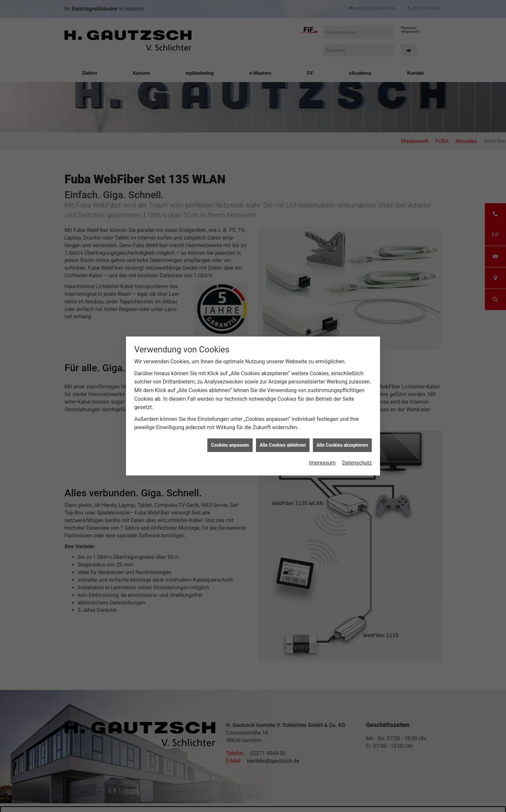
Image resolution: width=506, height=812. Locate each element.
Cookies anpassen (230, 440)
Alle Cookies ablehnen (283, 440)
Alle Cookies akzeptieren (342, 440)
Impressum (322, 458)
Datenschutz (357, 458)
